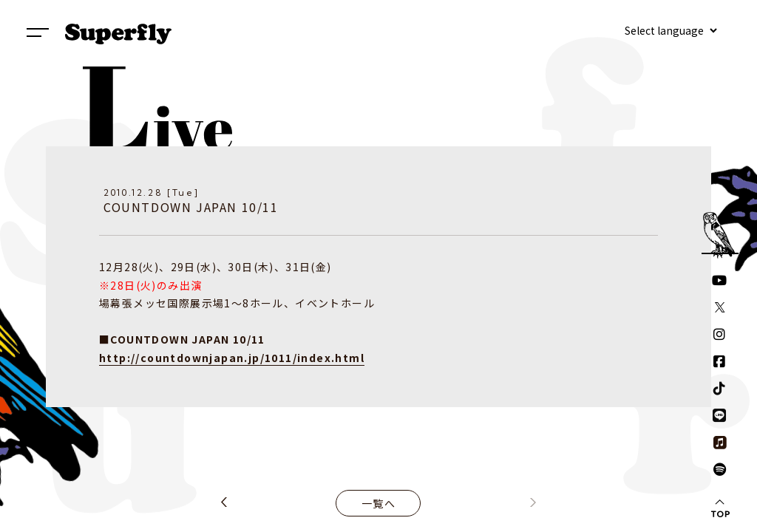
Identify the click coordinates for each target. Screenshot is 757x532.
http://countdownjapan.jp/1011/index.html (232, 358)
